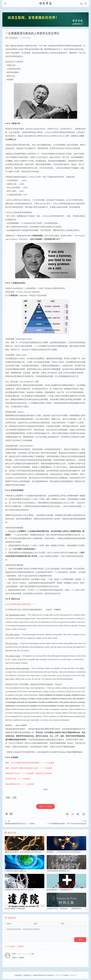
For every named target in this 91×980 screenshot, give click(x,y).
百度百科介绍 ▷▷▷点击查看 (18, 779)
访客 (14, 955)
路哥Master (13, 38)
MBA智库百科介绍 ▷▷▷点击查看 (20, 784)
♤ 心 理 (19, 10)
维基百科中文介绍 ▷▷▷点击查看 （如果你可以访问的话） (29, 774)
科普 (8, 798)
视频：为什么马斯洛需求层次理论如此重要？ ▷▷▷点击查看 (30, 763)
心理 (14, 798)
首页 (12, 10)
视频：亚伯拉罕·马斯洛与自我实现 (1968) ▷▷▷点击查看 (29, 768)
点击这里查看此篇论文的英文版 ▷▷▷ (21, 604)
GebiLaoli (73, 976)
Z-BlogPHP (58, 976)
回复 (33, 955)
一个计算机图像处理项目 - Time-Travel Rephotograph (67, 824)
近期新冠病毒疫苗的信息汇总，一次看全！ (20, 824)
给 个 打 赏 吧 (47, 807)
